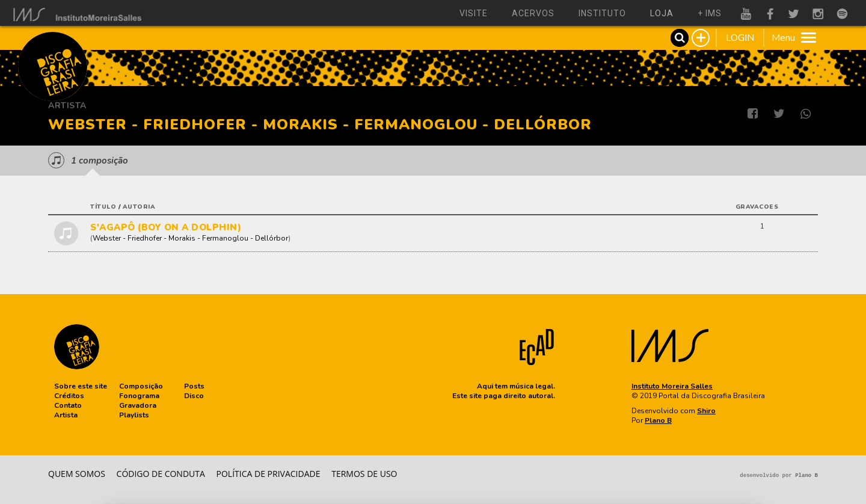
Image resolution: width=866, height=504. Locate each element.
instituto (602, 13)
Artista (67, 106)
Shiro (706, 411)
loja (662, 13)
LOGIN (740, 38)
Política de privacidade (269, 474)
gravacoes (757, 207)
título (103, 207)
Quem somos (77, 474)
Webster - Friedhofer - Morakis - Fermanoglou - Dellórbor (190, 238)
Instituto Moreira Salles (672, 386)
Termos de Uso (364, 474)
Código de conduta (161, 474)
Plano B (658, 420)
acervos (533, 13)
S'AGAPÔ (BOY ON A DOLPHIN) (166, 227)
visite (474, 13)
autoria (139, 207)
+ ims (710, 13)
